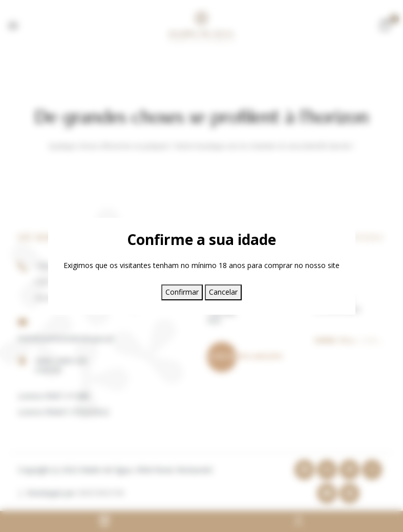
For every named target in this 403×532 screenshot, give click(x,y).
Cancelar (223, 292)
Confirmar (182, 292)
